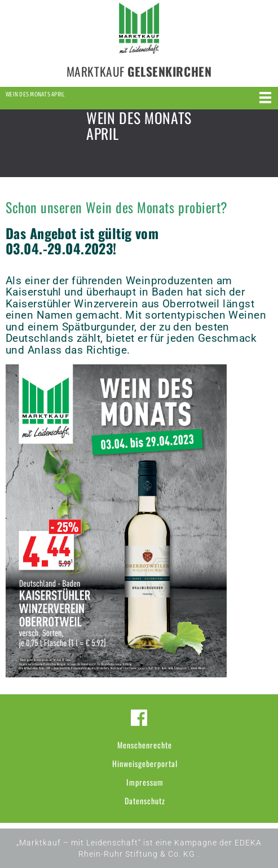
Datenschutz (145, 801)
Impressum (145, 782)
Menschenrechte (145, 745)
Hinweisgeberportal (145, 763)
